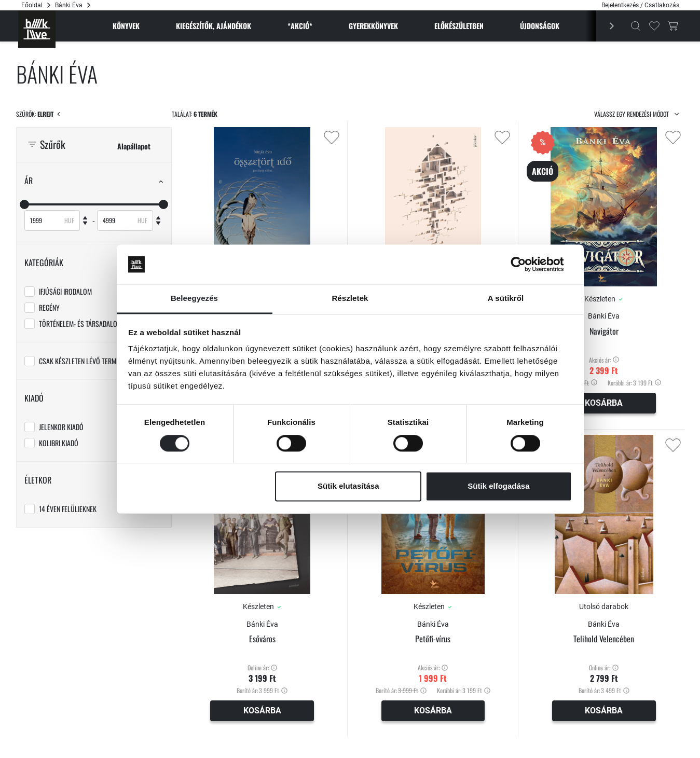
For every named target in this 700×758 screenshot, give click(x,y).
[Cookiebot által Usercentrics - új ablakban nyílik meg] (526, 264)
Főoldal (32, 5)
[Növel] (85, 215)
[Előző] (606, 26)
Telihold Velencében (604, 639)
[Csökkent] (85, 226)
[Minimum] (46, 220)
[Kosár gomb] (673, 26)
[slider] (24, 204)
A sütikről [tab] (506, 299)
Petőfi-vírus (433, 639)
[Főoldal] (37, 29)
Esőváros (262, 639)
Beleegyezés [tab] (194, 299)
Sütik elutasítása (348, 486)
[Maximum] (119, 220)
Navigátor (604, 331)
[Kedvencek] (654, 26)
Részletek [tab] (350, 299)
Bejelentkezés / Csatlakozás (640, 5)
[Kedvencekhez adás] (332, 137)
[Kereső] (636, 26)
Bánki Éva (604, 316)
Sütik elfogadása (498, 486)
